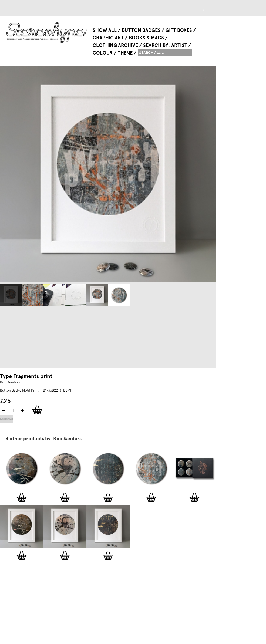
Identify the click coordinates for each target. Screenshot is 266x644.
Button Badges (141, 30)
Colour (103, 53)
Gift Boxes (179, 30)
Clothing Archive (115, 45)
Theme (125, 53)
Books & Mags (146, 38)
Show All (105, 30)
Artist (179, 45)
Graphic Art (108, 38)
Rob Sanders (10, 382)
